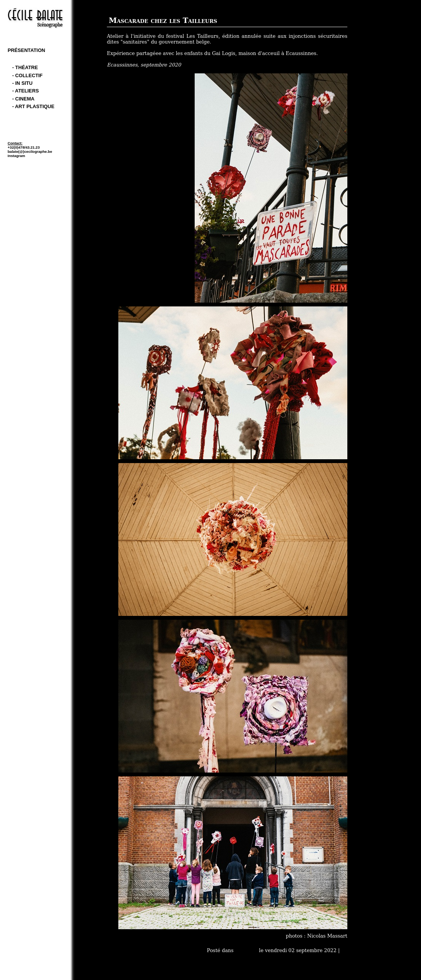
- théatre (25, 67)
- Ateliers (26, 91)
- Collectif (27, 75)
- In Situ (22, 83)
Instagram (16, 156)
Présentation (26, 50)
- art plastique (33, 106)
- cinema (23, 99)
